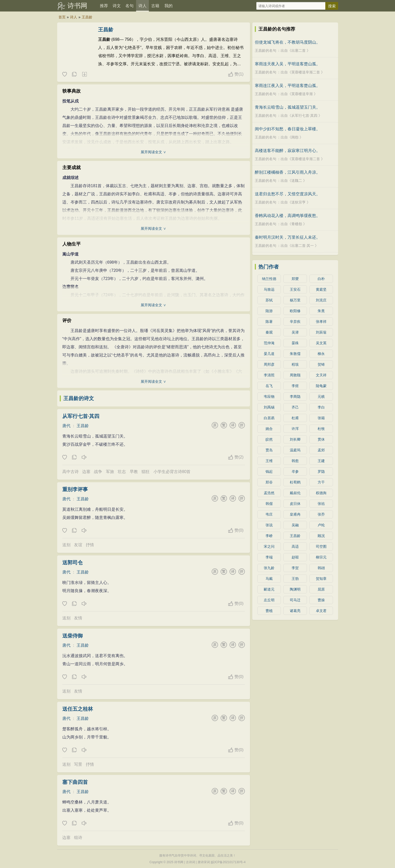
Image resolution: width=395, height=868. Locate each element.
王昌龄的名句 (266, 50)
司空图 (321, 546)
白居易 (269, 418)
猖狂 (146, 472)
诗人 (142, 6)
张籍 (321, 418)
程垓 (295, 364)
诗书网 (77, 6)
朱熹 (321, 311)
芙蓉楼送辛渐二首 (306, 72)
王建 (321, 461)
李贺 (295, 568)
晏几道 (269, 354)
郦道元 (269, 589)
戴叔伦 (295, 493)
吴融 (295, 525)
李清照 (269, 375)
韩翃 (321, 568)
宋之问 (269, 546)
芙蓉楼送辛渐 (302, 94)
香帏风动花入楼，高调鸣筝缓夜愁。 (288, 216)
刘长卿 (295, 439)
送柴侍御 (73, 636)
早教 (134, 472)
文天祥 (321, 375)
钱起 (269, 471)
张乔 (321, 514)
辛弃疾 (295, 322)
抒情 (90, 545)
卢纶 (321, 525)
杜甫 (295, 418)
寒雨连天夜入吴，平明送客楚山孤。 (288, 64)
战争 (98, 472)
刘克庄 (321, 300)
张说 (269, 525)
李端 (269, 557)
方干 (321, 482)
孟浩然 (269, 493)
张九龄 (269, 568)
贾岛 (269, 450)
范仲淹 (269, 343)
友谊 (78, 545)
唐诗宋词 (204, 862)
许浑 (295, 429)
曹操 (321, 600)
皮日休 (295, 504)
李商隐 (295, 397)
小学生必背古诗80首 (172, 472)
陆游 (269, 311)
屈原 (321, 589)
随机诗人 (84, 74)
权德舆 (321, 493)
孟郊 (321, 450)
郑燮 (295, 279)
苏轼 (269, 300)
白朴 (321, 279)
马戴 (269, 579)
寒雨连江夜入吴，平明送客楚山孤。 (288, 86)
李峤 (269, 536)
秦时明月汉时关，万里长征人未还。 (288, 237)
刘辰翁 (321, 332)
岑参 (295, 471)
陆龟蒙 (321, 386)
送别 (66, 545)
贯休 (321, 439)
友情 (78, 618)
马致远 (269, 289)
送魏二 (297, 181)
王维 (269, 461)
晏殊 (295, 343)
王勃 (295, 579)
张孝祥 (321, 322)
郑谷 (269, 482)
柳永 (321, 354)
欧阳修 (295, 311)
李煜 (295, 386)
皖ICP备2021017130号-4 (228, 862)
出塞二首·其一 (303, 246)
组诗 (78, 838)
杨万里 (295, 300)
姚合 (269, 429)
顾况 (321, 536)
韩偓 (269, 504)
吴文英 (321, 343)
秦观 (269, 332)
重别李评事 (75, 489)
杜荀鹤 (295, 482)
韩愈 (295, 461)
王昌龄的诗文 (79, 398)
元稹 (321, 397)
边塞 (86, 472)
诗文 (117, 6)
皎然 (269, 439)
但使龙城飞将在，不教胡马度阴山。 (288, 42)
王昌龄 (87, 17)
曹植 (269, 611)
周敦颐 (295, 375)
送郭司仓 (73, 563)
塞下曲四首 (75, 782)
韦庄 (269, 514)
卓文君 (321, 611)
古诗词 (190, 862)
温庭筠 (295, 450)
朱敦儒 (295, 354)
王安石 (295, 289)
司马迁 (295, 600)
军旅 (110, 472)
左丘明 (269, 600)
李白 (321, 407)
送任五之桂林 (78, 709)
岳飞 (269, 386)
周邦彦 (269, 364)
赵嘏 (295, 557)
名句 (129, 6)
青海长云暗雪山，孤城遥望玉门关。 (288, 107)
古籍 (155, 6)
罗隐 (321, 471)
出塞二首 (298, 50)
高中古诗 (70, 472)
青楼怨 (297, 224)
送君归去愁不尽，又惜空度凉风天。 (288, 194)
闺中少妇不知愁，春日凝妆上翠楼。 (288, 129)
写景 (78, 764)
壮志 (122, 472)
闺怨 (295, 137)
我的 (169, 6)
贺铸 (321, 364)
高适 (295, 546)
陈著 (269, 322)
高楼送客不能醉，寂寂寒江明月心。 (288, 151)
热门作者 (269, 267)
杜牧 (321, 429)
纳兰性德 (269, 279)
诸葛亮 (295, 611)
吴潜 (295, 332)
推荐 (104, 6)
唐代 (66, 426)
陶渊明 (295, 589)
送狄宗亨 (298, 202)
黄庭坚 (321, 289)
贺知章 (321, 579)
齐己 (295, 407)
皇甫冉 (295, 514)
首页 (62, 17)
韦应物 (269, 397)
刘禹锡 (269, 407)
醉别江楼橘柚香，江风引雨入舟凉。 (288, 172)
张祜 (321, 504)
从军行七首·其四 (81, 416)
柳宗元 (321, 557)
